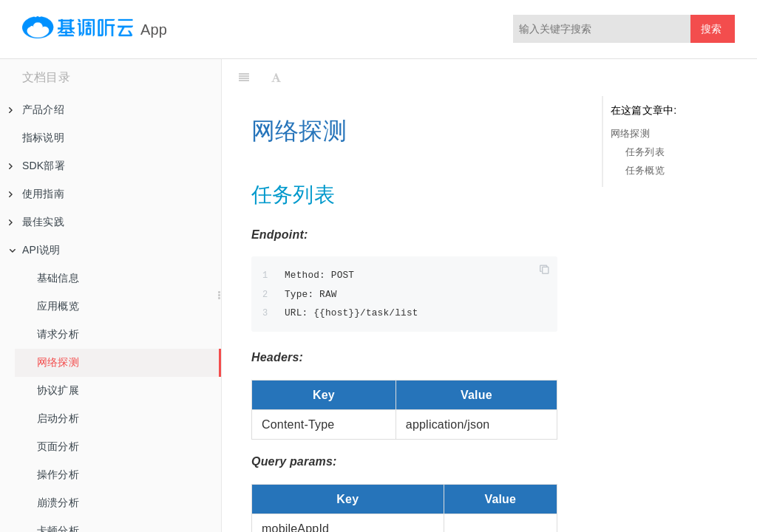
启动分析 (58, 418)
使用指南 (37, 194)
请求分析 (58, 334)
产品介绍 (37, 109)
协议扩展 (58, 390)
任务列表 (645, 152)
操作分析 (58, 474)
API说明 (35, 250)
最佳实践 (37, 222)
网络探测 (58, 362)
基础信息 (58, 278)
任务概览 (645, 170)
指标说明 (43, 137)
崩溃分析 (58, 502)
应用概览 (58, 306)
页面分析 (58, 446)
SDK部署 (37, 166)
